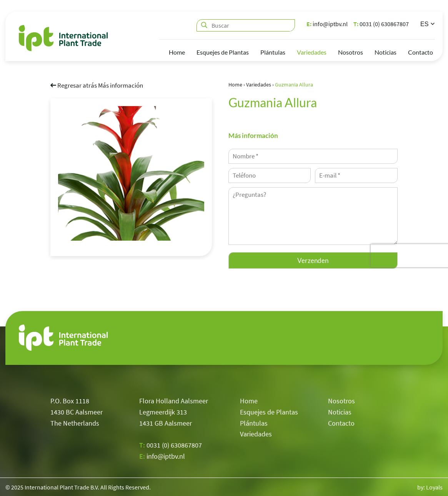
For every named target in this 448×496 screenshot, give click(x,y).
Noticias (386, 52)
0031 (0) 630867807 (381, 24)
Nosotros (351, 52)
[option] (131, 173)
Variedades (312, 52)
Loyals (434, 487)
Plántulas (273, 52)
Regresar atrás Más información (97, 85)
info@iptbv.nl (327, 24)
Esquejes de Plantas (223, 52)
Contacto (421, 52)
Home (177, 52)
